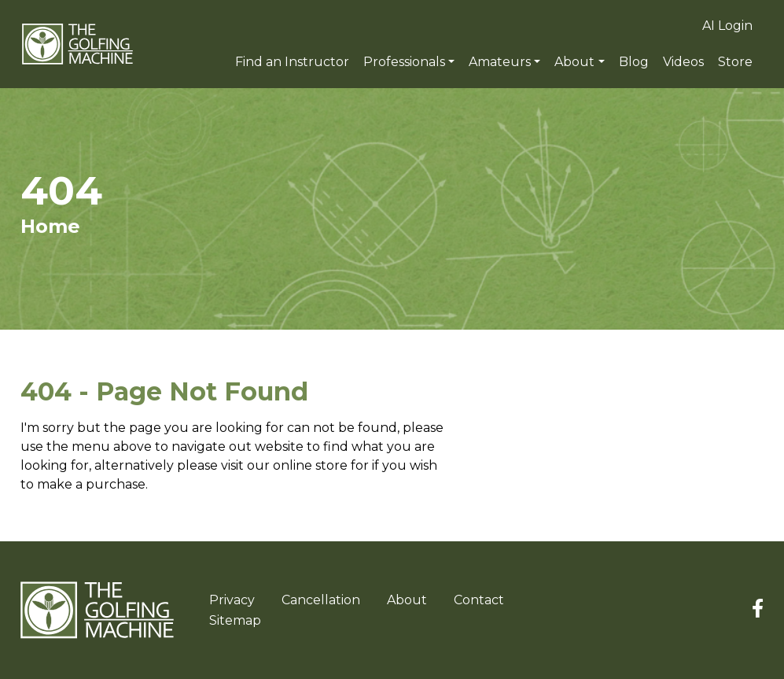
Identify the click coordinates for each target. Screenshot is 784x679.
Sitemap (235, 620)
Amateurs (500, 62)
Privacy (232, 600)
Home (50, 226)
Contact (479, 600)
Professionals (404, 62)
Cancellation (321, 600)
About (574, 62)
